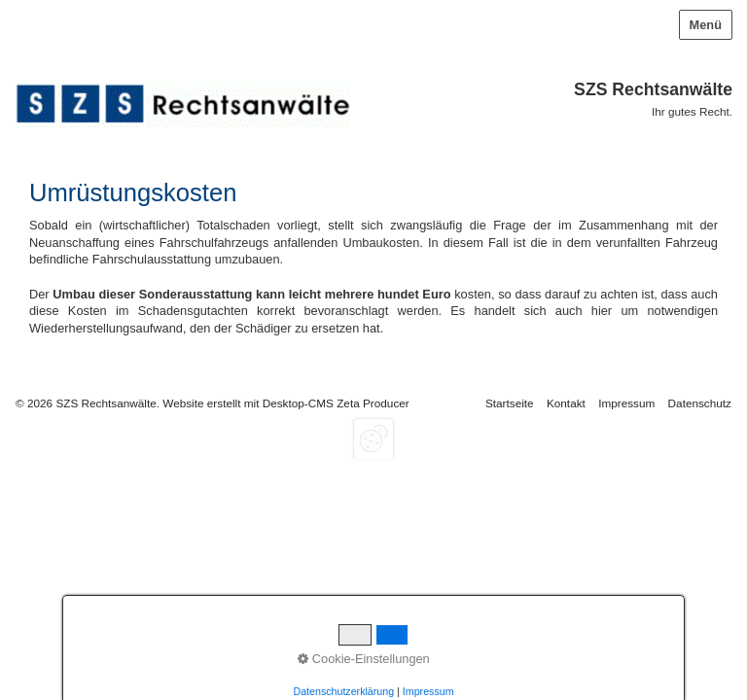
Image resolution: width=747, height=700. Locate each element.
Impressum (626, 403)
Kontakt (566, 403)
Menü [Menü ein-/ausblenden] (706, 25)
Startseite (510, 403)
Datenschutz (700, 403)
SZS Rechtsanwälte (653, 89)
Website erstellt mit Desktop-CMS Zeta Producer (285, 403)
